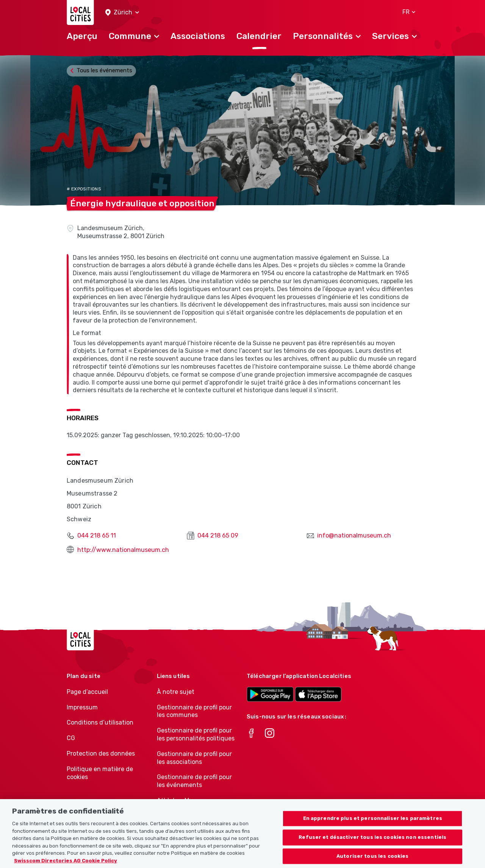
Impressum (82, 707)
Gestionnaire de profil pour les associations (194, 758)
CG (71, 738)
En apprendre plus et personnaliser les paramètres (373, 822)
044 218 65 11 (97, 535)
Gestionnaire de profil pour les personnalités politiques (196, 734)
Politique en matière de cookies (100, 773)
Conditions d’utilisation (100, 722)
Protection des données (101, 753)
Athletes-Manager (183, 800)
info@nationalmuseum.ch (354, 535)
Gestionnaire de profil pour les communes (194, 711)
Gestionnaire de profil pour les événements (194, 781)
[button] (122, 13)
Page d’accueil (87, 692)
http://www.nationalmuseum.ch (123, 550)
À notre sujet (176, 692)
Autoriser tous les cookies (372, 859)
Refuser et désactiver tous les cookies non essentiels (372, 841)
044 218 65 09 (218, 535)
